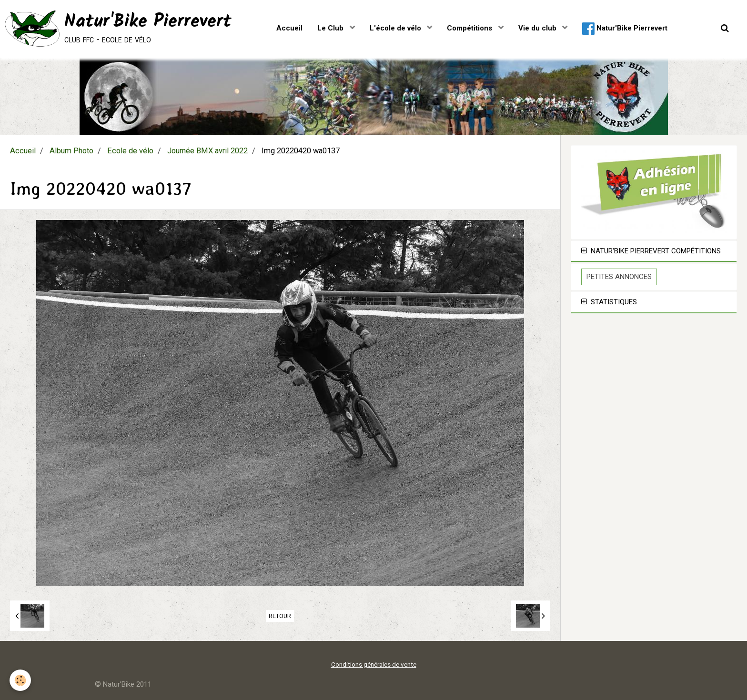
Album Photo (71, 151)
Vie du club (538, 28)
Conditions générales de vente (374, 664)
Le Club (331, 28)
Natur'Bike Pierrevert (625, 29)
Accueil (289, 28)
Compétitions (470, 28)
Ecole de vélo (130, 151)
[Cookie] (20, 680)
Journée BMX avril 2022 (207, 151)
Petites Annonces (619, 277)
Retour (280, 616)
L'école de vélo (396, 28)
